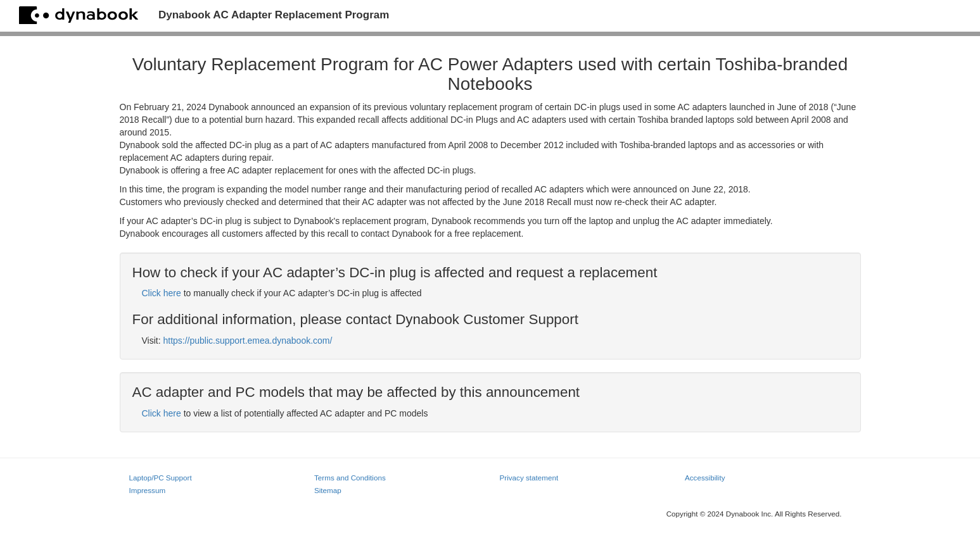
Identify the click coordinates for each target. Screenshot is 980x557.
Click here (162, 293)
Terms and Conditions (350, 478)
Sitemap (328, 490)
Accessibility (705, 478)
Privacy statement (529, 478)
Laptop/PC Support (161, 478)
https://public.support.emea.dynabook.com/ (247, 341)
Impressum (148, 490)
